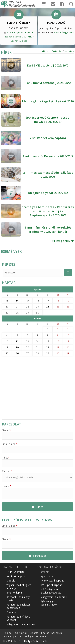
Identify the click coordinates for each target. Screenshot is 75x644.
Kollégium (57, 633)
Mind (45, 51)
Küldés (38, 507)
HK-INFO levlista (15, 572)
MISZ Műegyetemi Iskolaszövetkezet (51, 591)
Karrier (19, 637)
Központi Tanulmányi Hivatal (18, 599)
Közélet (8, 637)
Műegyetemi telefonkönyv (21, 624)
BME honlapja (14, 593)
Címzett (7, 471)
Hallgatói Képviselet (36, 637)
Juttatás (69, 51)
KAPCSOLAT (12, 424)
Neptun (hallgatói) (16, 576)
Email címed (9, 444)
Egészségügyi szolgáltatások (49, 603)
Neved (6, 430)
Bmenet (45, 572)
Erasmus (11, 612)
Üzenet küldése (19, 41)
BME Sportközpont (51, 585)
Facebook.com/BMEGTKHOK (19, 37)
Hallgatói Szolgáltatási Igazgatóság (19, 606)
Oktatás (56, 51)
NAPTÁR (9, 283)
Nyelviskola (47, 576)
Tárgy (6, 458)
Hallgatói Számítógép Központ (18, 618)
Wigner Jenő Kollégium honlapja (19, 587)
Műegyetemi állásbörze (54, 597)
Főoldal (8, 633)
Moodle (11, 581)
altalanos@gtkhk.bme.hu (20, 32)
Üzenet (7, 486)
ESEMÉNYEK (11, 251)
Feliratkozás (38, 556)
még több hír (63, 241)
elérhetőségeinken (64, 32)
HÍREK (6, 52)
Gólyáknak (21, 633)
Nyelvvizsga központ (52, 581)
